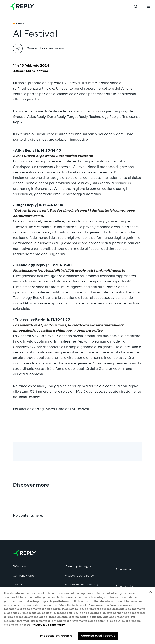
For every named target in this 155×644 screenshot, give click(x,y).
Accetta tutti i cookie (98, 637)
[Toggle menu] (149, 6)
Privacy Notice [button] (81, 585)
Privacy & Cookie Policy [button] (79, 576)
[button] (129, 569)
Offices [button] (18, 585)
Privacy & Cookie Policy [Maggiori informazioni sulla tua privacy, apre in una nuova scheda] (48, 626)
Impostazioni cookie (56, 637)
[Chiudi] (151, 593)
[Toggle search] (136, 6)
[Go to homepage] (21, 6)
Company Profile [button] (23, 576)
